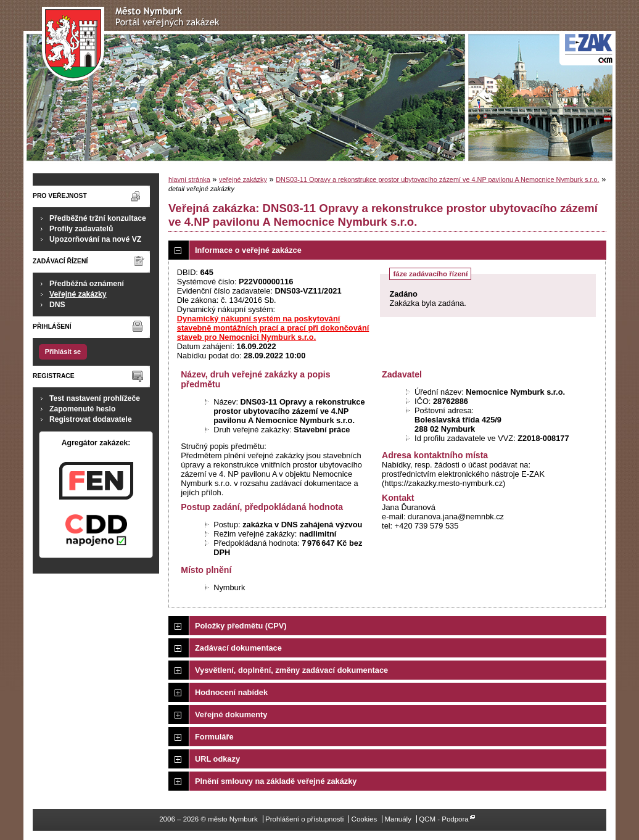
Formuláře (214, 737)
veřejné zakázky (243, 179)
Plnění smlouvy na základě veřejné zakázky (276, 781)
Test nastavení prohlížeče (95, 398)
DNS (57, 305)
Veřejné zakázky (78, 294)
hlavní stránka (189, 179)
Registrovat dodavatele (91, 419)
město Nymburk (134, 44)
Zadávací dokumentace (238, 648)
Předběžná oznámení (87, 284)
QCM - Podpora (444, 819)
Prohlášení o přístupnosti (304, 819)
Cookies (365, 819)
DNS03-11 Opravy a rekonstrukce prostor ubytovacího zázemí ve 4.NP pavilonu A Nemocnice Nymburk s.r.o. (437, 179)
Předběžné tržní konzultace (98, 218)
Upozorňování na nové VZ (95, 239)
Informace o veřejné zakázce (248, 250)
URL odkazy (217, 759)
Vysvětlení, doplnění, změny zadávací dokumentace (291, 670)
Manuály (398, 819)
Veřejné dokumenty (231, 714)
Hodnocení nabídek (231, 692)
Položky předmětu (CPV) (241, 626)
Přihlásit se (63, 352)
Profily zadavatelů (81, 229)
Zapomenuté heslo (82, 409)
